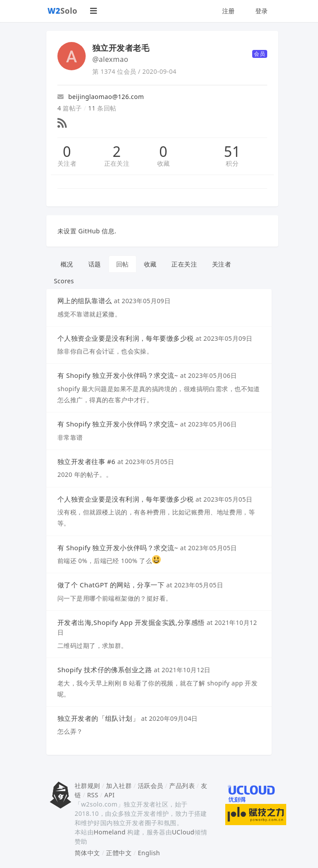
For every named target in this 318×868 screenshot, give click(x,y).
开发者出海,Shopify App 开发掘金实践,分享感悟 (131, 622)
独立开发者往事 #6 (86, 461)
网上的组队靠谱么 (85, 301)
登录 (262, 11)
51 (232, 152)
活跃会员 (151, 786)
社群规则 (87, 786)
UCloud (183, 832)
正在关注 (117, 163)
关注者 (67, 163)
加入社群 (119, 786)
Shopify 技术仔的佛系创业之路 (105, 670)
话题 (95, 264)
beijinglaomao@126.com (101, 97)
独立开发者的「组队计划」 (98, 718)
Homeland (110, 832)
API (109, 795)
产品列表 (182, 786)
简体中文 (87, 853)
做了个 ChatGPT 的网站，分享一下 (111, 585)
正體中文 (119, 853)
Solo (63, 11)
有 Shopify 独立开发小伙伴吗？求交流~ (118, 375)
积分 (232, 163)
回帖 (123, 264)
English (149, 853)
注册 (229, 11)
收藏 (164, 163)
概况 (67, 264)
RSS (93, 795)
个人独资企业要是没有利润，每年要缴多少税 (125, 338)
